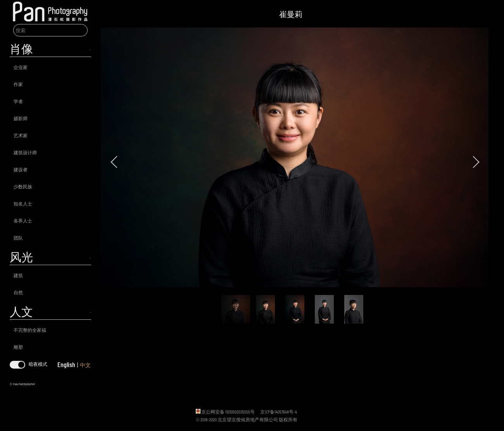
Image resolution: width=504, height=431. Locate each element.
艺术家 (21, 135)
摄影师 (21, 118)
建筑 (18, 275)
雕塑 (18, 347)
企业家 (21, 67)
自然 (18, 292)
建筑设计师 (25, 152)
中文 (85, 365)
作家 (18, 84)
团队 (18, 238)
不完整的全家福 (30, 330)
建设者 (21, 169)
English (66, 364)
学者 (18, 101)
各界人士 (23, 221)
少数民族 (23, 186)
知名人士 (23, 203)
